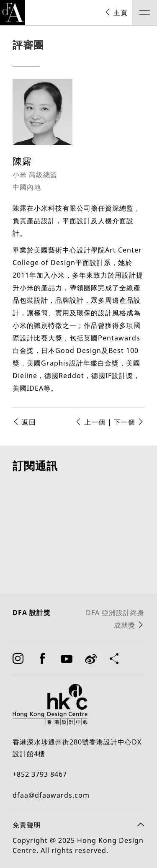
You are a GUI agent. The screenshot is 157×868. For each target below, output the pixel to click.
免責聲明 (27, 837)
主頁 (116, 13)
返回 (24, 422)
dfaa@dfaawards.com (51, 807)
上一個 (90, 422)
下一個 (129, 422)
